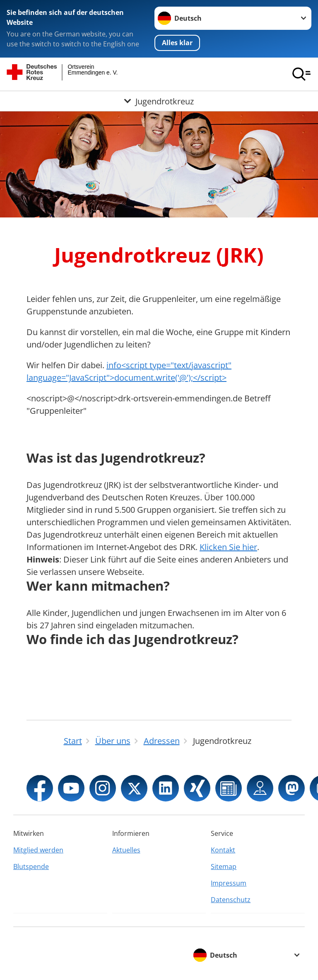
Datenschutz (231, 900)
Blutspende (31, 867)
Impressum (229, 883)
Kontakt (223, 850)
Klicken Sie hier (228, 547)
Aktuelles (126, 850)
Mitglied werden (38, 850)
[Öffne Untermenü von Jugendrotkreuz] (159, 101)
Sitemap (224, 867)
